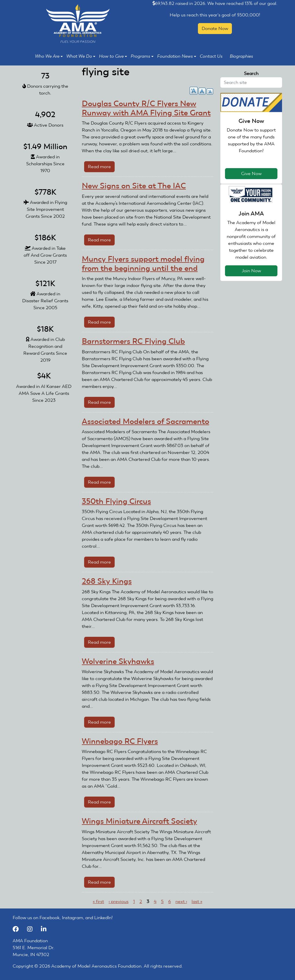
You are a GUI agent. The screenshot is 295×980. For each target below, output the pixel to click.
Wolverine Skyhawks (118, 661)
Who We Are (49, 56)
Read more (101, 168)
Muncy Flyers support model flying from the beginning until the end (143, 264)
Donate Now (215, 28)
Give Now (251, 173)
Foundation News (177, 56)
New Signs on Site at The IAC (134, 186)
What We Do (81, 56)
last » (197, 901)
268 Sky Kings (107, 581)
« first (98, 901)
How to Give (113, 56)
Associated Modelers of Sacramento (145, 421)
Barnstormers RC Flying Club (133, 341)
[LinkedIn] (46, 929)
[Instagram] (33, 929)
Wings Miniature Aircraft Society (139, 821)
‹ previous (119, 901)
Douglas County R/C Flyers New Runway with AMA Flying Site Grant (146, 108)
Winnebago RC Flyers (120, 741)
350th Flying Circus (116, 501)
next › (181, 901)
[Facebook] (18, 929)
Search (251, 73)
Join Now (251, 271)
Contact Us (211, 56)
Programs (142, 56)
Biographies (241, 56)
